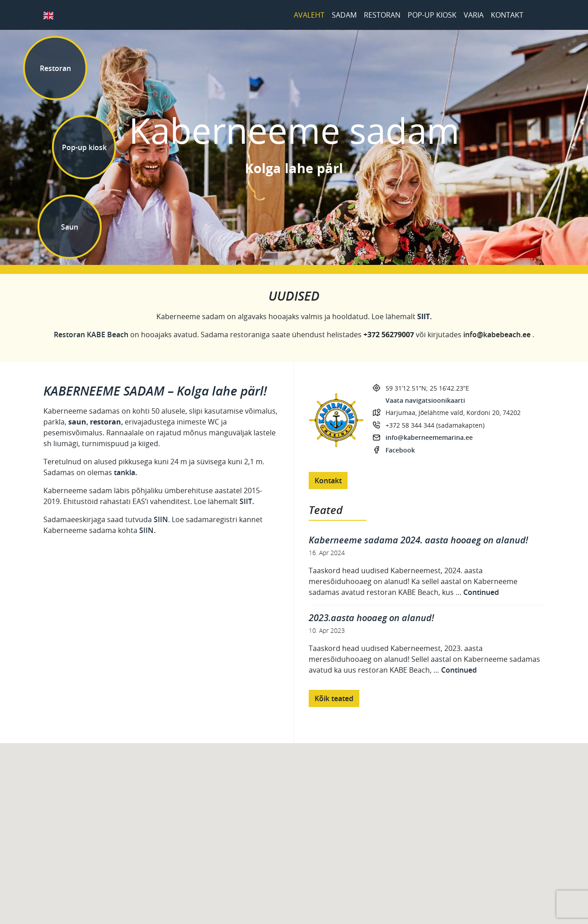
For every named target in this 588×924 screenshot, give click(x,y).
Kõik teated (334, 698)
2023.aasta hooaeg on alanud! (371, 618)
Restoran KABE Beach (91, 335)
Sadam (344, 15)
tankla (125, 472)
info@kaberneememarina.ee (429, 437)
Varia (474, 15)
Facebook (536, 15)
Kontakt (507, 15)
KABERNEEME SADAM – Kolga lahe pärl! (155, 391)
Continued (481, 592)
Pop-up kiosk (432, 15)
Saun (70, 226)
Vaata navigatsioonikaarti (425, 400)
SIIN (161, 519)
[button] (303, 841)
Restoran (382, 15)
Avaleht (309, 15)
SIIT (246, 501)
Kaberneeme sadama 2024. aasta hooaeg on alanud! (418, 540)
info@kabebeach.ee (497, 335)
